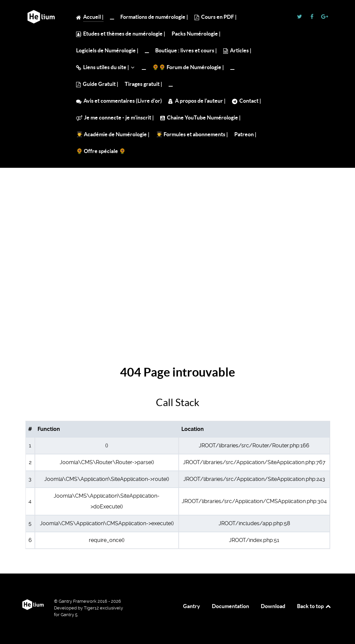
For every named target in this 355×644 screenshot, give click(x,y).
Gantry (192, 606)
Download (273, 606)
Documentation (230, 606)
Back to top (314, 606)
